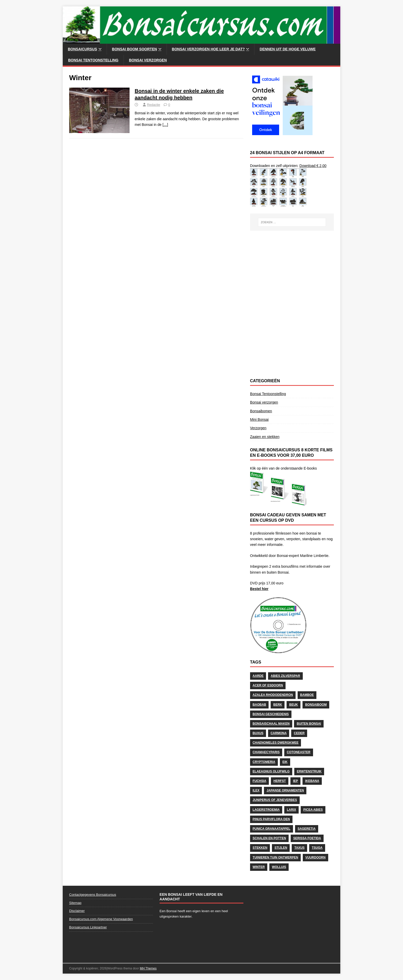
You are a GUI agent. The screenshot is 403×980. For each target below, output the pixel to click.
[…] (165, 125)
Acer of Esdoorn (268, 685)
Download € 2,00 (313, 166)
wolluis (279, 867)
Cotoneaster (299, 752)
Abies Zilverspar (285, 676)
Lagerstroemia (266, 810)
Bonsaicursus (83, 49)
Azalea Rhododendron (273, 695)
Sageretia (307, 829)
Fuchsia (259, 781)
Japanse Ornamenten (285, 790)
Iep (295, 781)
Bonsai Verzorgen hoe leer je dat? (208, 49)
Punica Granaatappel (272, 829)
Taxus (299, 848)
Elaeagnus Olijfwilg (271, 771)
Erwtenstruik (309, 771)
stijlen (281, 848)
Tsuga (317, 848)
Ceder (299, 733)
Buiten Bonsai (309, 724)
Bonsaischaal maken (271, 724)
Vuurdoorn (315, 857)
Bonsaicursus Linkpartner (88, 927)
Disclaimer (77, 911)
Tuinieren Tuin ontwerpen (275, 857)
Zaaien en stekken (265, 437)
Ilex (256, 790)
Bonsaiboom (316, 705)
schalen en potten (269, 838)
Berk (278, 705)
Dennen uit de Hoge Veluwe (288, 49)
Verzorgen (258, 428)
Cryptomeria (264, 762)
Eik (285, 762)
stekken (260, 848)
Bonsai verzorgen (148, 60)
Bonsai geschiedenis (271, 714)
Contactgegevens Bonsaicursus (93, 895)
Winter (259, 867)
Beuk (294, 705)
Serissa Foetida (307, 838)
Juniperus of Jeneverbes (275, 800)
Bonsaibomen (261, 411)
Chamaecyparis (266, 752)
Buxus (258, 733)
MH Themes (148, 968)
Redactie (154, 105)
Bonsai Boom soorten (135, 49)
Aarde (258, 676)
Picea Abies (313, 810)
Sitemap (75, 903)
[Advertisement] (292, 269)
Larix (291, 810)
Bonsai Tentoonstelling (93, 60)
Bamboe (307, 695)
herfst (280, 781)
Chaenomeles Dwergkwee (276, 743)
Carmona (279, 733)
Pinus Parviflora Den (271, 819)
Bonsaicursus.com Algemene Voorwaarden (101, 919)
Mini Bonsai (259, 419)
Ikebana (312, 781)
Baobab (259, 705)
